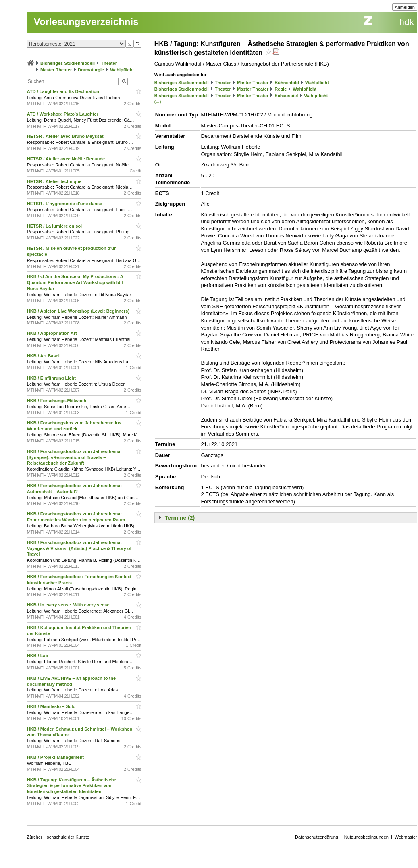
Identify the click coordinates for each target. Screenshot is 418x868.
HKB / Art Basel (44, 356)
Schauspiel (286, 96)
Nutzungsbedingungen (366, 837)
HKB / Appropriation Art (53, 333)
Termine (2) (180, 518)
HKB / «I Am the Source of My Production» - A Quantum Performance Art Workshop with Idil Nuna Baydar (75, 282)
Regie (281, 89)
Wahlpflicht (122, 70)
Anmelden (405, 7)
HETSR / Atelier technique (55, 181)
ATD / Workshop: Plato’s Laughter (63, 114)
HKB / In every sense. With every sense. (70, 605)
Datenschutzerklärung (317, 837)
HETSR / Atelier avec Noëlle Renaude (67, 159)
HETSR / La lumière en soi (55, 226)
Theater (109, 63)
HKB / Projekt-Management (56, 757)
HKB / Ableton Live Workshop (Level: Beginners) (79, 311)
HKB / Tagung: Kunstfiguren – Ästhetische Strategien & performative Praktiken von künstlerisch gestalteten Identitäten (72, 786)
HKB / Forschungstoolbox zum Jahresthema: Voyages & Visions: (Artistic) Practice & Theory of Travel (79, 548)
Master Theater (56, 70)
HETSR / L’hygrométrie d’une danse (65, 204)
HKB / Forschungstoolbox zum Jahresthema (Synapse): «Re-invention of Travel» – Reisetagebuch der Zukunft (74, 457)
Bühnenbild (287, 83)
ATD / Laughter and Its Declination (64, 91)
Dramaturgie (91, 70)
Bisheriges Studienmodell (68, 63)
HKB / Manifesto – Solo (52, 706)
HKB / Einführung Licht (52, 378)
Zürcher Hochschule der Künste (58, 837)
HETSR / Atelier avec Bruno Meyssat (66, 136)
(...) (158, 102)
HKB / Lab (38, 656)
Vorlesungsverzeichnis (86, 22)
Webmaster (406, 837)
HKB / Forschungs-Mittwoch (57, 401)
